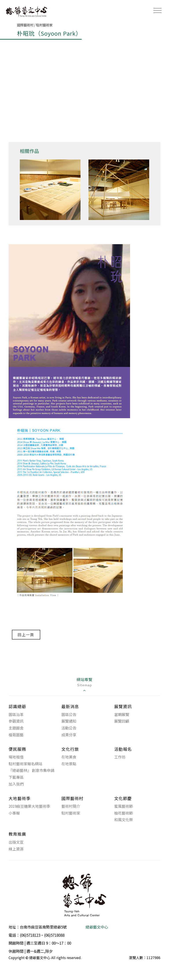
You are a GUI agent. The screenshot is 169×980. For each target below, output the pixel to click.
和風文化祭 (124, 820)
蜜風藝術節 (124, 806)
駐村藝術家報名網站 (25, 764)
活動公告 (69, 728)
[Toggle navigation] (157, 10)
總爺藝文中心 (97, 927)
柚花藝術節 (124, 813)
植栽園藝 (16, 735)
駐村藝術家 (71, 813)
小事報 (14, 813)
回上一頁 (26, 635)
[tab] (84, 685)
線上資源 (16, 849)
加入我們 (16, 784)
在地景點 (69, 764)
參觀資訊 (16, 721)
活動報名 (123, 749)
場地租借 (16, 757)
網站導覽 (84, 685)
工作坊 (120, 757)
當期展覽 (122, 714)
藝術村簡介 (71, 806)
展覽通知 (69, 721)
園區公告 (69, 714)
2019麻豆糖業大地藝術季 (29, 806)
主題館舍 (16, 728)
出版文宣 (16, 842)
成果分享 (69, 735)
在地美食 (69, 757)
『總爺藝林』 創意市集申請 (31, 770)
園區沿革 (16, 714)
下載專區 (16, 777)
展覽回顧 (122, 721)
